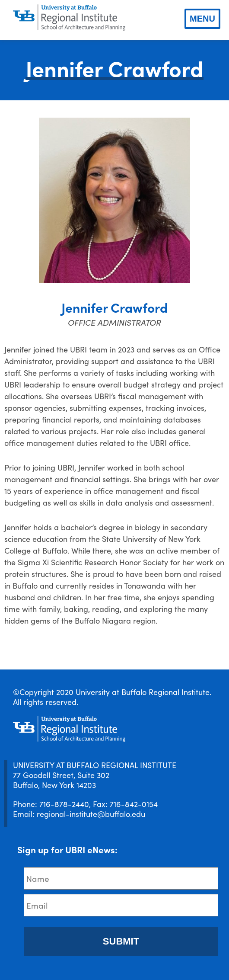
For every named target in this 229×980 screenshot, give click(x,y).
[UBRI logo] (69, 18)
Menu (202, 19)
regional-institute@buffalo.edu (91, 814)
